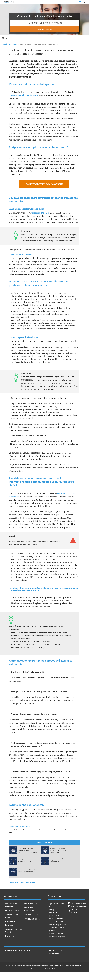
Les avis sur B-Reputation (20, 827)
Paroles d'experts (57, 937)
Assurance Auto (31, 903)
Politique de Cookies (58, 969)
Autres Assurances (32, 919)
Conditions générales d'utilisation (43, 969)
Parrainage (54, 954)
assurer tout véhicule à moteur (24, 95)
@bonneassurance (77, 906)
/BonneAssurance (77, 903)
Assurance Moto (31, 915)
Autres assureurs (57, 918)
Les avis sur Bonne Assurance (22, 883)
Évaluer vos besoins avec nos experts (44, 184)
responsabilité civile (40, 213)
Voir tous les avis (57, 950)
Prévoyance (11, 936)
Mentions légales (59, 966)
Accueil (4, 44)
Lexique (53, 909)
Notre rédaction (56, 934)
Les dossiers (13, 44)
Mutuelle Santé (12, 910)
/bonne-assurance (74, 911)
